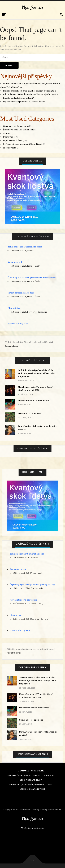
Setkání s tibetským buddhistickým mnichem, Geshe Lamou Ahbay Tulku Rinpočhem (37, 373)
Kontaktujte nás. (12, 346)
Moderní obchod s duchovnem (34, 400)
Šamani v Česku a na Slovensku (18, 130)
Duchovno (8, 137)
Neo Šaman (32, 7)
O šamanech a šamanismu (15, 126)
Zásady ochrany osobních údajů (47, 809)
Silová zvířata (10, 148)
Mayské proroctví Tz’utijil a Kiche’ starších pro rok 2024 (29, 91)
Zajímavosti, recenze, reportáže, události (23, 144)
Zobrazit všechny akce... (18, 323)
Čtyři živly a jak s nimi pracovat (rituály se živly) (32, 277)
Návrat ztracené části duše (21, 293)
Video (6, 133)
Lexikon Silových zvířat (32, 789)
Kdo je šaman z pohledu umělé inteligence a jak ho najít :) (31, 94)
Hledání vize (14, 308)
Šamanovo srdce (16, 262)
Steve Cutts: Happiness (30, 413)
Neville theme (27, 828)
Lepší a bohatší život (13, 140)
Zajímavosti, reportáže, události (26, 785)
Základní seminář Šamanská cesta (25, 247)
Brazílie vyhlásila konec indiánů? (18, 98)
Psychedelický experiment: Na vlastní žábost (24, 102)
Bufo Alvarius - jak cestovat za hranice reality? (37, 428)
